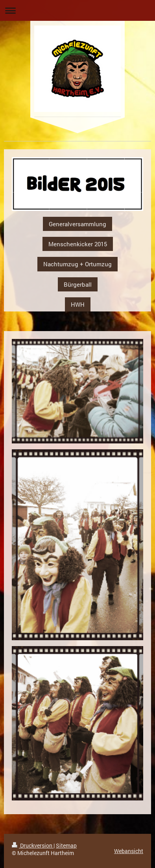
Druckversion (33, 845)
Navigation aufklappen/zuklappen (77, 10)
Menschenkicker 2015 (78, 244)
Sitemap (66, 845)
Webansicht (129, 851)
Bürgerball (78, 284)
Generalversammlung (77, 224)
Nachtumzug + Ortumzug (77, 264)
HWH (78, 304)
